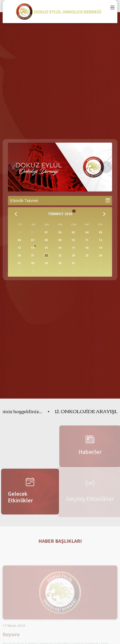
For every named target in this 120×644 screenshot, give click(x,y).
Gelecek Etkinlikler (19, 498)
